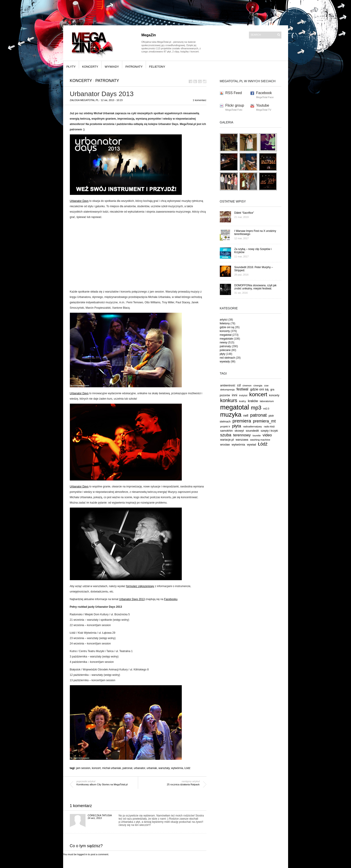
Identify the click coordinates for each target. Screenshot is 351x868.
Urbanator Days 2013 (132, 599)
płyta (237, 426)
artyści (224, 320)
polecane (225, 350)
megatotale (226, 339)
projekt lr (225, 426)
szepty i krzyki (269, 431)
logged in (82, 854)
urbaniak (152, 768)
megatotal (226, 335)
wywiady (112, 67)
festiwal (242, 389)
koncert (96, 768)
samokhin (227, 431)
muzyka (231, 415)
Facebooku (171, 599)
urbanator (140, 768)
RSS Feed (234, 93)
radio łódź (269, 426)
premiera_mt (264, 421)
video (267, 435)
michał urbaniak (111, 768)
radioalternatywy (253, 426)
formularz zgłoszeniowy (140, 586)
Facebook (264, 93)
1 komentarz (200, 100)
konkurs (229, 400)
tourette (257, 435)
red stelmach (228, 358)
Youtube (263, 105)
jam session (83, 768)
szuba (226, 435)
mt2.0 (266, 409)
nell (246, 416)
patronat (127, 768)
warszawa (242, 440)
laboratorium (267, 401)
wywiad (251, 445)
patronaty (134, 67)
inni (235, 395)
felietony (157, 67)
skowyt (239, 431)
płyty (71, 67)
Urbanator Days (79, 201)
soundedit (252, 431)
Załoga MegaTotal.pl (84, 100)
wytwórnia (177, 768)
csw (266, 386)
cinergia (258, 386)
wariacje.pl (227, 440)
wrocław (225, 445)
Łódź (187, 768)
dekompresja (228, 390)
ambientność (228, 386)
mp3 (256, 408)
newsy (224, 342)
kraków (253, 401)
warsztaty (164, 768)
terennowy (242, 435)
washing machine (260, 440)
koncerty (90, 67)
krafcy (243, 401)
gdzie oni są (227, 327)
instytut (243, 395)
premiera (242, 421)
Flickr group (235, 105)
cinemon (247, 386)
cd (239, 385)
